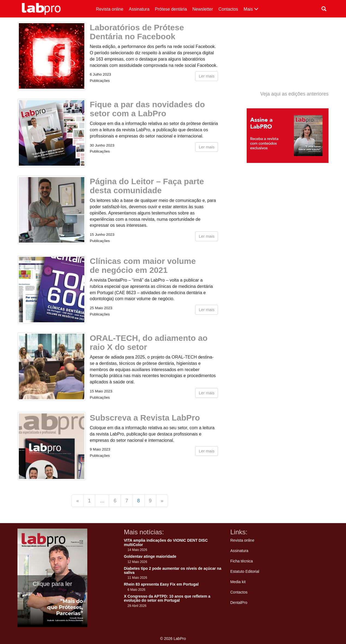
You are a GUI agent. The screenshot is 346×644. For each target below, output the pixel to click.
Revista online (110, 9)
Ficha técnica (241, 561)
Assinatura (139, 9)
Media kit (238, 582)
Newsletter (203, 9)
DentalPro (239, 603)
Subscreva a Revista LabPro (145, 418)
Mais (251, 9)
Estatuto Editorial (245, 571)
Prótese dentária (171, 9)
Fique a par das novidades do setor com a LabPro (147, 109)
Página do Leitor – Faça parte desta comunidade (147, 186)
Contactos (228, 9)
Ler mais (207, 76)
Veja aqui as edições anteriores (294, 94)
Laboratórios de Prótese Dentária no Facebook (137, 32)
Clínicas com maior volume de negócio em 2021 (143, 266)
